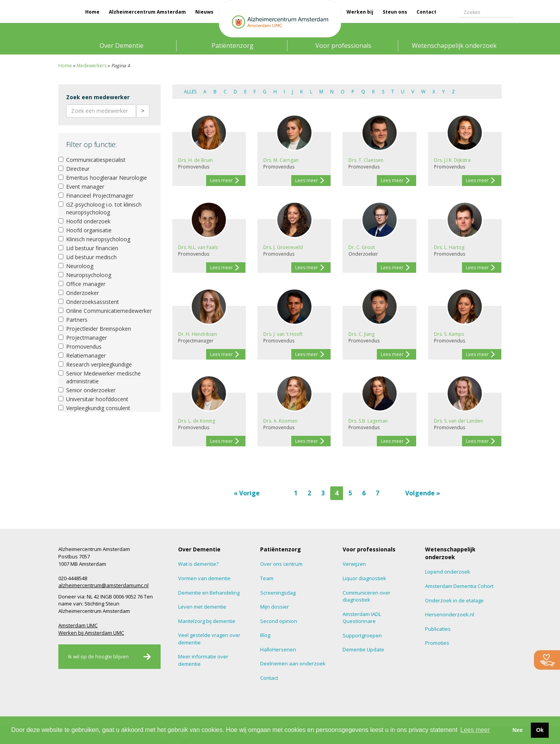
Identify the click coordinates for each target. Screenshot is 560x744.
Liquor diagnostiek (364, 578)
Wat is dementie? (198, 564)
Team (267, 578)
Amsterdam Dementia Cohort (459, 586)
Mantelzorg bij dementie (207, 621)
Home (92, 12)
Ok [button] (540, 730)
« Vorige (247, 493)
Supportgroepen (362, 635)
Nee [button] (518, 730)
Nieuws (204, 12)
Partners (73, 320)
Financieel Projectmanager (96, 196)
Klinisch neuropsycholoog (94, 239)
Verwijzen (354, 564)
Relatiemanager (82, 355)
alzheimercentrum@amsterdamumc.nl (103, 585)
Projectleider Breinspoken (95, 329)
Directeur (74, 169)
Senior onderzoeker (87, 390)
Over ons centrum (281, 564)
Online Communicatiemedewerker (105, 311)
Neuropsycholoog (85, 275)
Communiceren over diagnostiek (367, 596)
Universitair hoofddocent (93, 399)
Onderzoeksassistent (89, 302)
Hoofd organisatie (85, 230)
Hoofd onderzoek (84, 221)
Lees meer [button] (475, 730)
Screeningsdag (278, 593)
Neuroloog (76, 266)
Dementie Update (363, 649)
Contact (426, 12)
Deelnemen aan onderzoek (293, 663)
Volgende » (423, 493)
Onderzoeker (79, 293)
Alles (190, 92)
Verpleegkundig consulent (94, 408)
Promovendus (80, 347)
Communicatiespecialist (92, 160)
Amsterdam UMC (78, 625)
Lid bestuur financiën (88, 248)
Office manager (82, 284)
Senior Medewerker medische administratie (100, 377)
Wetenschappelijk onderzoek (454, 46)
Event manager (81, 187)
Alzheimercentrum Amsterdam (147, 12)
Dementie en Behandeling (209, 593)
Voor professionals (343, 46)
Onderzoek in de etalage (454, 600)
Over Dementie (122, 46)
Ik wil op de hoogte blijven (98, 656)
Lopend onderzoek (448, 572)
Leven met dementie (202, 607)
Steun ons (395, 12)
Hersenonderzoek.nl (450, 614)
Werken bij (360, 12)
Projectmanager (83, 338)
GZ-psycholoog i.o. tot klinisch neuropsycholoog (100, 208)
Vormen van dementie (204, 578)
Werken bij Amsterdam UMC (91, 633)
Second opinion (279, 621)
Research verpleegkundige (95, 364)
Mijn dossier (275, 607)
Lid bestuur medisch (87, 257)
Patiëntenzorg (233, 46)
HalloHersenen (278, 649)
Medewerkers (92, 66)
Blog (265, 635)
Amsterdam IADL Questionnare (362, 618)
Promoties (437, 643)
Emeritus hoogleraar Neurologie (103, 178)
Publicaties (438, 629)
